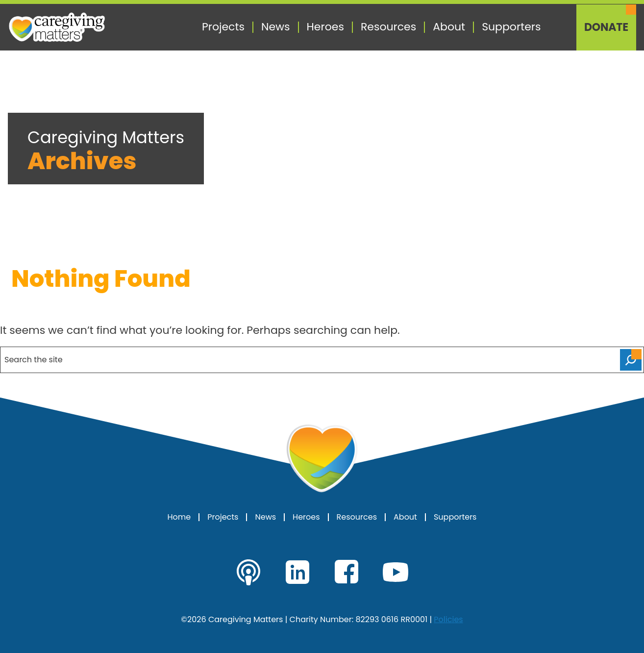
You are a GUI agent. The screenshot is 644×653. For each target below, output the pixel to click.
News (276, 27)
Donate (606, 27)
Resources (388, 27)
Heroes (325, 27)
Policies (448, 619)
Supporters (511, 27)
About (449, 27)
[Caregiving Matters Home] (57, 27)
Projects (223, 27)
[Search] (631, 360)
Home (179, 517)
